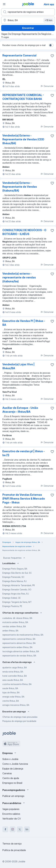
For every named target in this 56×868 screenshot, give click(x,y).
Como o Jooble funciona (15, 764)
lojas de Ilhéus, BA (11, 692)
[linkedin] (27, 829)
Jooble (22, 861)
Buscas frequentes (14, 558)
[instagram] (13, 829)
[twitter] (20, 829)
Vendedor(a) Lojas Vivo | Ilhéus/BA (18, 366)
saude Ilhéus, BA (10, 688)
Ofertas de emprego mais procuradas (20, 717)
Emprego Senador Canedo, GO (17, 590)
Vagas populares (11, 809)
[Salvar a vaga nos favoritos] (52, 56)
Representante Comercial (19, 55)
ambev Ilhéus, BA (10, 631)
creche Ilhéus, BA (11, 701)
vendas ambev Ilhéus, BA (14, 626)
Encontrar (28, 28)
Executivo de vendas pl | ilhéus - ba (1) (24, 453)
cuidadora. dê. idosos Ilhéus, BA (17, 618)
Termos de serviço (12, 844)
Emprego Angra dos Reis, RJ (16, 594)
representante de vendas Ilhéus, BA (19, 656)
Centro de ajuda (11, 778)
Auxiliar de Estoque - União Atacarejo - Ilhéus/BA (20, 410)
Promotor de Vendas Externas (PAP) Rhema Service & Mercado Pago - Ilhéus (24, 499)
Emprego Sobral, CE (11, 598)
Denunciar (47, 86)
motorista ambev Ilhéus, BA (15, 622)
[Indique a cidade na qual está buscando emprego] (28, 20)
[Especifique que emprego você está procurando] (28, 12)
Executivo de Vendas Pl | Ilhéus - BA (24, 323)
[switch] (51, 45)
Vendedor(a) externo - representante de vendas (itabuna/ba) (19, 277)
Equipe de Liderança (13, 769)
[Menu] (4, 4)
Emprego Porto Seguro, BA (15, 569)
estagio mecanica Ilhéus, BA (16, 705)
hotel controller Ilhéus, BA (15, 676)
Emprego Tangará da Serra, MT (17, 602)
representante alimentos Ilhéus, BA (19, 643)
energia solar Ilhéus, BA (13, 697)
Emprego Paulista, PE (12, 606)
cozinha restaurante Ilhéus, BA (17, 684)
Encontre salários (11, 814)
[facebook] (5, 829)
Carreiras (7, 773)
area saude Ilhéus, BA (13, 680)
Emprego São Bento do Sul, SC (17, 573)
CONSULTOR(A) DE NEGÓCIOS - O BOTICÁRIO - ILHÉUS (24, 232)
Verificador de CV (12, 819)
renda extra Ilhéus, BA (13, 672)
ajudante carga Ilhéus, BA (15, 667)
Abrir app (49, 4)
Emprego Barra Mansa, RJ (14, 581)
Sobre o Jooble (10, 759)
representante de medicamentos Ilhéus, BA (23, 635)
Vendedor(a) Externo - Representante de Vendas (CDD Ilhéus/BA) (23, 139)
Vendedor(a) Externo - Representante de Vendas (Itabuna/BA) (20, 187)
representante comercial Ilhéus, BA (19, 639)
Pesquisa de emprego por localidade (19, 721)
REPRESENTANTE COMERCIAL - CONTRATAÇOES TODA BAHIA (23, 97)
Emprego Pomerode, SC (13, 577)
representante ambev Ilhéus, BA (17, 647)
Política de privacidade (14, 850)
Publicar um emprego (13, 796)
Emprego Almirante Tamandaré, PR (19, 585)
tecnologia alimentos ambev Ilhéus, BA (21, 651)
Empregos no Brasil (12, 783)
